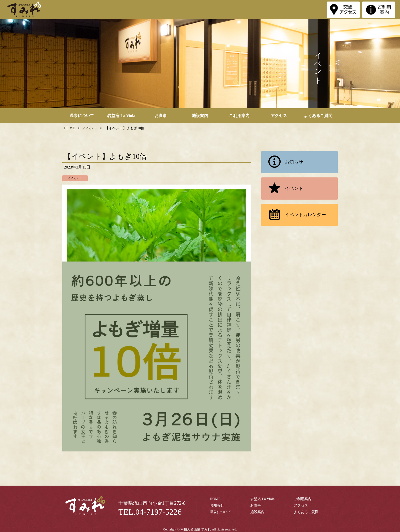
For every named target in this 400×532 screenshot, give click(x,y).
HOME (215, 499)
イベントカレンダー (295, 215)
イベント (284, 189)
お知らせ (284, 162)
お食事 (161, 116)
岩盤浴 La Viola (121, 116)
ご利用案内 (239, 116)
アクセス (279, 116)
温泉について (82, 116)
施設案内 (200, 116)
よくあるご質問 (318, 116)
